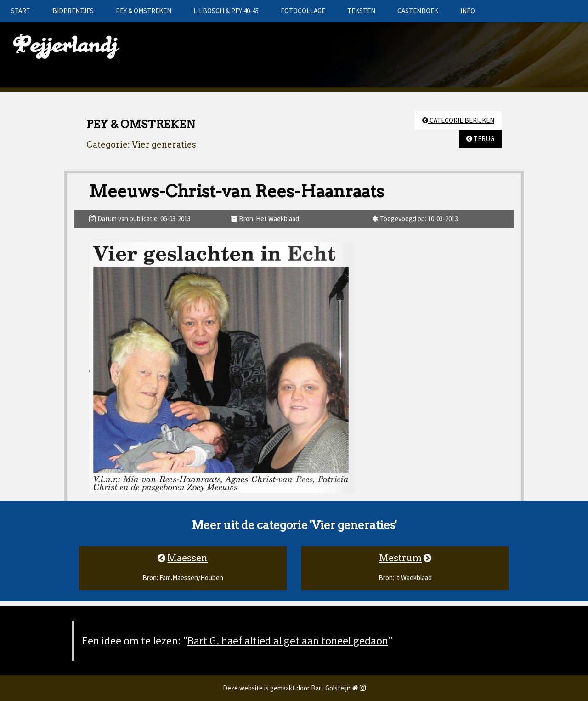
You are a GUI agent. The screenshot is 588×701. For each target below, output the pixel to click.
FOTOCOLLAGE (303, 11)
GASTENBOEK (418, 11)
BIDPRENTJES (73, 11)
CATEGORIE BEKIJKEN (458, 120)
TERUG (480, 139)
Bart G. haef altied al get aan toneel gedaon (288, 641)
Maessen (187, 558)
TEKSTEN (361, 11)
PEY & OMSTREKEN (144, 11)
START (21, 11)
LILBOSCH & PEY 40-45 (226, 11)
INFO (468, 11)
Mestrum (400, 558)
